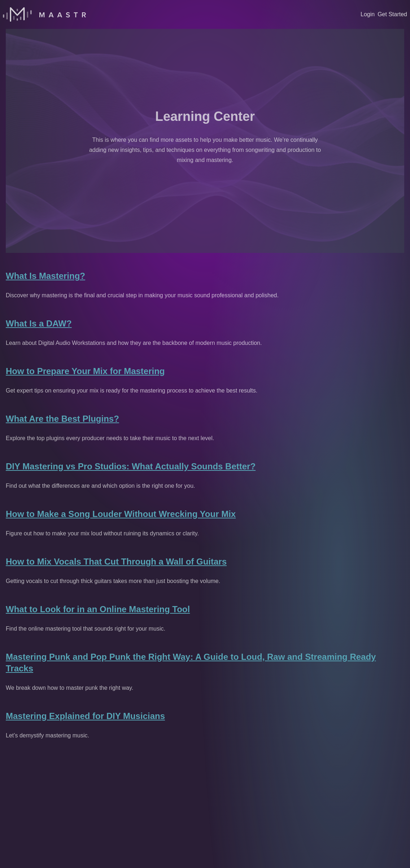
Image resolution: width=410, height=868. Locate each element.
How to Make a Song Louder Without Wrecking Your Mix (121, 514)
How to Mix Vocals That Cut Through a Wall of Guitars (116, 562)
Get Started (392, 14)
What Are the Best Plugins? (62, 419)
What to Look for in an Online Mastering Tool (98, 609)
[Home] (44, 14)
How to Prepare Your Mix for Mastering (85, 371)
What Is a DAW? (39, 323)
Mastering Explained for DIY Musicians (85, 716)
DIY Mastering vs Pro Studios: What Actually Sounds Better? (131, 466)
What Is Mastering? (45, 276)
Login (368, 14)
